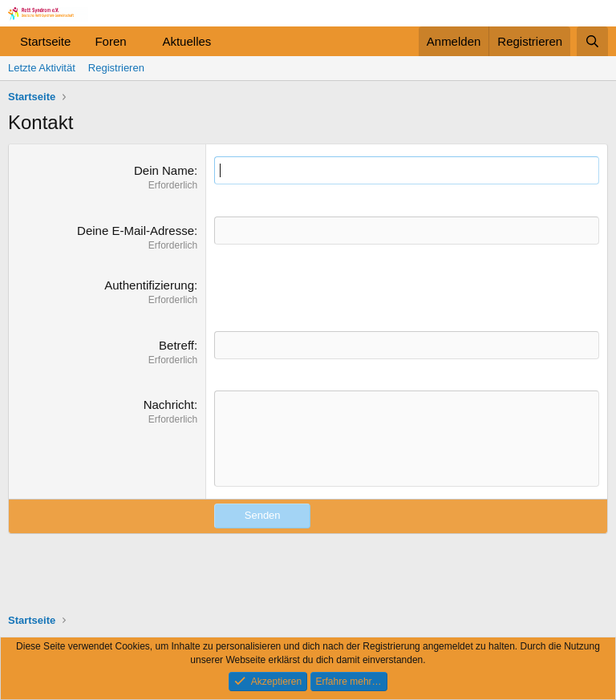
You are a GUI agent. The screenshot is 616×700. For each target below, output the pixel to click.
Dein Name (164, 170)
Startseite (45, 41)
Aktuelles (186, 41)
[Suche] (592, 41)
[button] (139, 41)
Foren (110, 41)
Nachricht (169, 405)
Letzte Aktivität (42, 68)
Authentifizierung (149, 285)
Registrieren (116, 68)
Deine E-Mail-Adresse (136, 231)
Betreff (176, 345)
